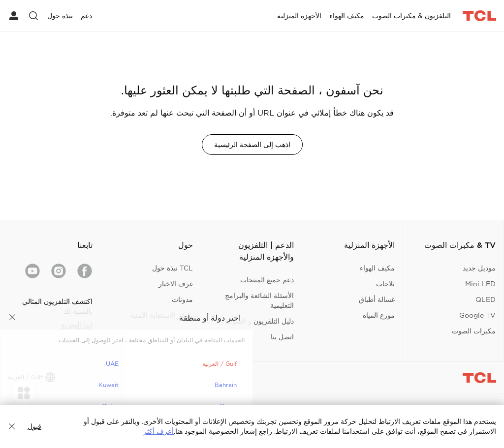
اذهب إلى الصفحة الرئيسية (252, 145)
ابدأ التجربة (77, 325)
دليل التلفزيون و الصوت (260, 321)
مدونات (182, 299)
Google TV (477, 315)
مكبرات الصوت (474, 331)
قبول (34, 426)
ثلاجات (385, 284)
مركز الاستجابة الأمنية (161, 315)
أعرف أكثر (158, 431)
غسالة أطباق (377, 299)
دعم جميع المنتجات (267, 280)
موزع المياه (379, 315)
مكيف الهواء (377, 268)
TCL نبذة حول (173, 268)
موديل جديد (479, 268)
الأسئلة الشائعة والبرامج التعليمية (259, 300)
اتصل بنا (282, 337)
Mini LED (480, 284)
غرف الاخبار (176, 284)
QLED (486, 299)
